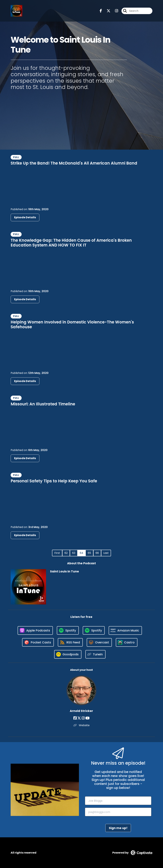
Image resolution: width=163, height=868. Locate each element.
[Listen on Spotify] (68, 630)
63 (74, 553)
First (57, 553)
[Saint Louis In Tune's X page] (107, 11)
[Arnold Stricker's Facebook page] (75, 718)
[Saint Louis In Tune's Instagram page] (115, 11)
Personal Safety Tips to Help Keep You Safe (54, 481)
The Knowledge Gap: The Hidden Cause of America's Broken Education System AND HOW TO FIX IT (71, 243)
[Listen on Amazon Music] (125, 630)
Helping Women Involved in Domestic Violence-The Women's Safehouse (72, 324)
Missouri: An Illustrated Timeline (43, 404)
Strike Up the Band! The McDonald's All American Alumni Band (74, 163)
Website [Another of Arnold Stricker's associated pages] (81, 725)
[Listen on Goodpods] (68, 654)
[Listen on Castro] (127, 642)
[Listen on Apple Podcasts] (35, 630)
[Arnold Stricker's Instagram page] (83, 718)
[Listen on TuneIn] (95, 654)
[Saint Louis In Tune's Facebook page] (101, 11)
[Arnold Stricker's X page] (79, 718)
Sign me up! (118, 828)
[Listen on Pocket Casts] (38, 642)
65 (89, 553)
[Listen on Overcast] (99, 642)
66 (97, 553)
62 (66, 553)
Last (106, 553)
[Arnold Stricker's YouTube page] (87, 718)
